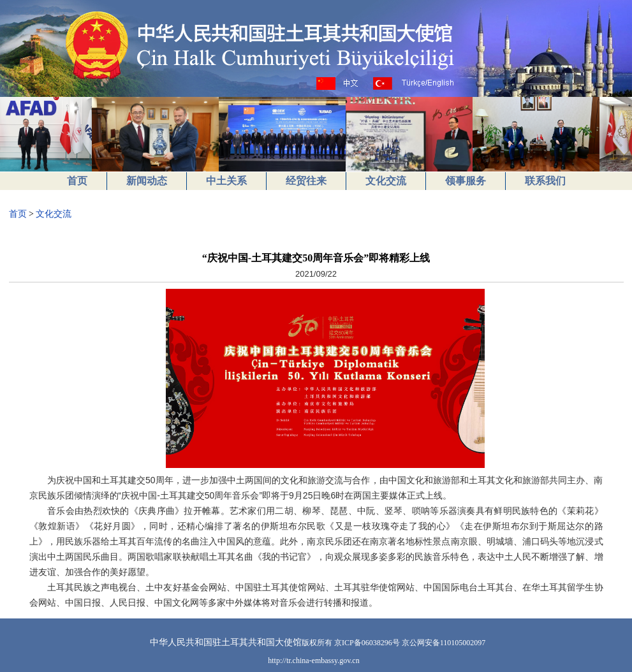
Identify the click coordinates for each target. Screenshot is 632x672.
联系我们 (545, 181)
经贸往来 (306, 181)
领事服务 (466, 181)
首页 (77, 181)
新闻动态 (147, 181)
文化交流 (386, 181)
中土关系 (226, 181)
